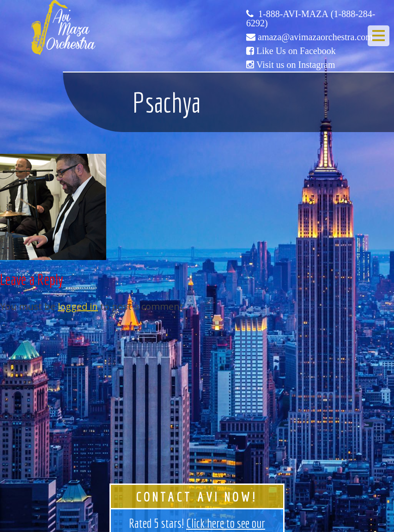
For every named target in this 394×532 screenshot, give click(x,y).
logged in (78, 306)
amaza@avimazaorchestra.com (315, 37)
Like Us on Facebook (296, 51)
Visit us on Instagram (296, 65)
